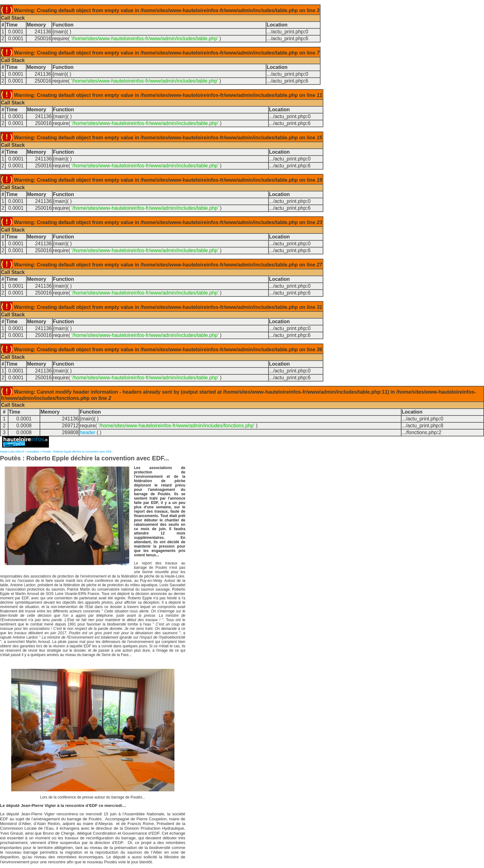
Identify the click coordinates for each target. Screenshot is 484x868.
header (88, 432)
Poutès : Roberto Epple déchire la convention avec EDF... (78, 452)
